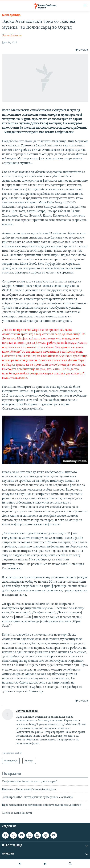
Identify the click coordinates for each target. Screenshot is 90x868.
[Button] (82, 50)
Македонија (11, 15)
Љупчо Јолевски (12, 36)
